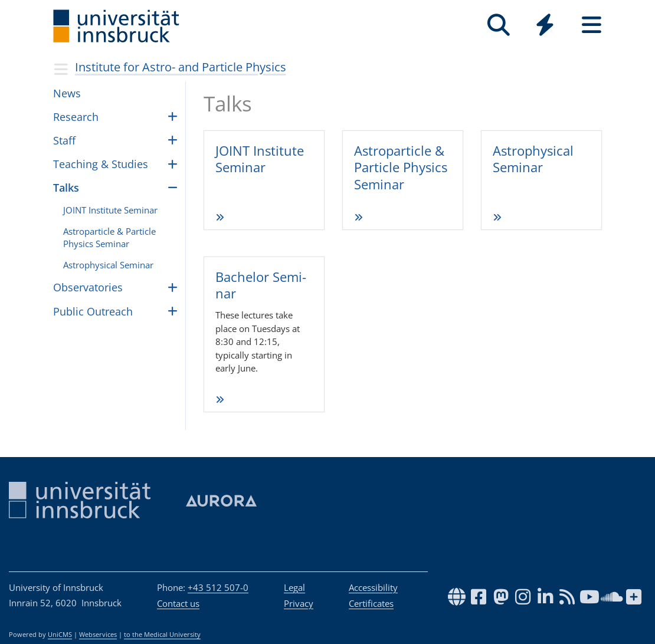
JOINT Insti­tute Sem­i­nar (110, 210)
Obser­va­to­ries (88, 287)
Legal (294, 587)
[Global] (545, 26)
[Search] (498, 25)
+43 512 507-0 (218, 587)
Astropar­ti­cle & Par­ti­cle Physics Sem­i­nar (109, 237)
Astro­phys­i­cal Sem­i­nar (108, 265)
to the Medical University (162, 635)
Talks (66, 188)
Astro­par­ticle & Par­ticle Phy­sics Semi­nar (401, 167)
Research (76, 117)
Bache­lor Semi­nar (261, 285)
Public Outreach (93, 311)
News (67, 93)
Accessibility (373, 587)
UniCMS (60, 635)
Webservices (98, 635)
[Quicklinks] (545, 25)
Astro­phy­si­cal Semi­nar (533, 159)
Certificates (371, 603)
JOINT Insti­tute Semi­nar (260, 159)
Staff (64, 140)
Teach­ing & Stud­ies (101, 164)
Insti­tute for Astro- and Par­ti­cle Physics (181, 67)
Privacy (299, 603)
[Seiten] (592, 25)
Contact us (178, 603)
